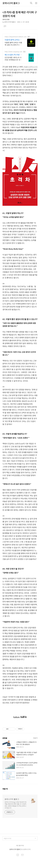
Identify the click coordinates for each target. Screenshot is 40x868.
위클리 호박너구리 (31, 67)
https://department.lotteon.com (16, 37)
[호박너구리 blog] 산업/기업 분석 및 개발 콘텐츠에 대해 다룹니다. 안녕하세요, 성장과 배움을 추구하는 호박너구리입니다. (15, 805)
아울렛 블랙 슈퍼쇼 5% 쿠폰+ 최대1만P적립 (14, 40)
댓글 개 (5, 789)
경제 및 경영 (6, 19)
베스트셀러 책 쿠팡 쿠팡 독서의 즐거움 (13, 55)
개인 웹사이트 (20, 845)
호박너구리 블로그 (11, 3)
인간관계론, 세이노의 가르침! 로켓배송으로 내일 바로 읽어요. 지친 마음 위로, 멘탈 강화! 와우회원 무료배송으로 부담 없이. (14, 59)
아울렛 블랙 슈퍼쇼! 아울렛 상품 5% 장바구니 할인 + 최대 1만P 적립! (13, 44)
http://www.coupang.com (13, 52)
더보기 (35, 738)
